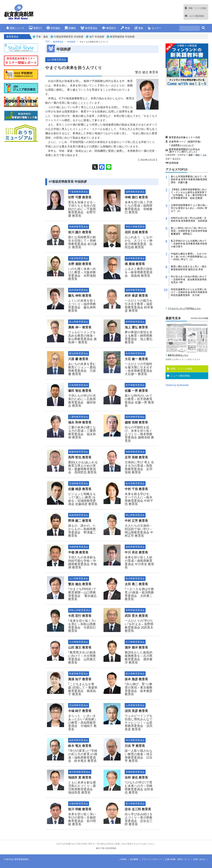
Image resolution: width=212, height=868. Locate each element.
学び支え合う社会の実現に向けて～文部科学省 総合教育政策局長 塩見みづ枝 (190, 279)
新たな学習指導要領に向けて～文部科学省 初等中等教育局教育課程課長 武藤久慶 (189, 179)
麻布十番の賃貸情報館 (106, 848)
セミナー (155, 28)
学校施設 (53, 28)
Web (197, 155)
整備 (125, 28)
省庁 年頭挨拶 (97, 37)
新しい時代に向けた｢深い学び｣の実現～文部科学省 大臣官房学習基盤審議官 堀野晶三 (189, 231)
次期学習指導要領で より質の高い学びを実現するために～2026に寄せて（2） (189, 208)
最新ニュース (15, 28)
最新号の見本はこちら (178, 355)
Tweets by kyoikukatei (177, 385)
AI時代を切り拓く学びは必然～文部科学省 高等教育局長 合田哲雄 (189, 219)
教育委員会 (89, 28)
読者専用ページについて (182, 145)
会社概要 (134, 859)
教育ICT (35, 28)
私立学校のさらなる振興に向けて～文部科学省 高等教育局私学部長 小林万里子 (190, 244)
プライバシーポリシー (152, 859)
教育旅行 (109, 28)
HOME (124, 859)
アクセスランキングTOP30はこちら (184, 308)
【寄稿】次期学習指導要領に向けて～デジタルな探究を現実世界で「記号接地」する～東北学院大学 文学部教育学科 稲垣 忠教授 (190, 194)
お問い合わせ (199, 859)
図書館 (70, 28)
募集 (139, 28)
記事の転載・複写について (177, 859)
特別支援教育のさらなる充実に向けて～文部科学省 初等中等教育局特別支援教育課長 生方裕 (189, 292)
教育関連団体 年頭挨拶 (122, 37)
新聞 (190, 155)
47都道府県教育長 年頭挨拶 (69, 37)
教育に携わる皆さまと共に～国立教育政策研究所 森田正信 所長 (189, 268)
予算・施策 (42, 37)
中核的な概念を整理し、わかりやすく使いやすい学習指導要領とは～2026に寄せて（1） (189, 257)
